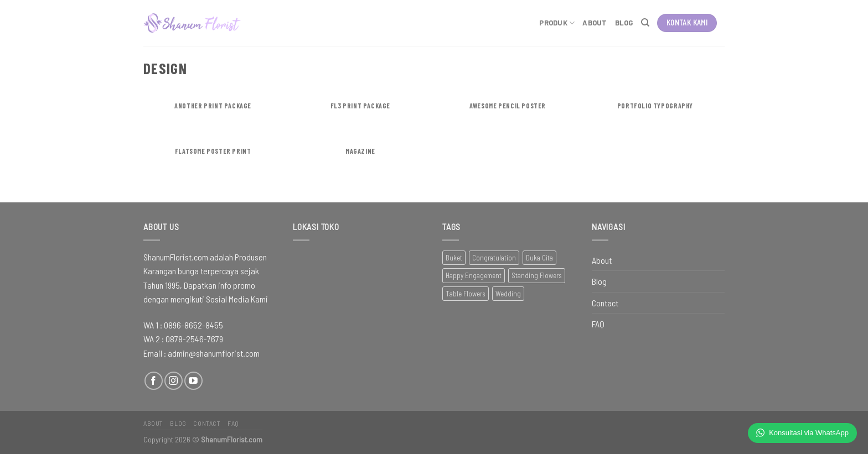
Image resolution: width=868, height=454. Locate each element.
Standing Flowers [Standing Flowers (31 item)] (537, 275)
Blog (624, 23)
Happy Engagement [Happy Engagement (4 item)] (474, 275)
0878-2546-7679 (194, 339)
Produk (557, 23)
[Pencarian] (645, 23)
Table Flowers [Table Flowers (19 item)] (466, 294)
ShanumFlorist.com (232, 439)
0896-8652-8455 (193, 325)
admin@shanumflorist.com (214, 353)
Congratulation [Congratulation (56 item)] (494, 258)
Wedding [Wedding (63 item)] (508, 294)
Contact (605, 303)
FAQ (598, 324)
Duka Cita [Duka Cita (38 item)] (539, 258)
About (595, 23)
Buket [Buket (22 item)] (454, 258)
